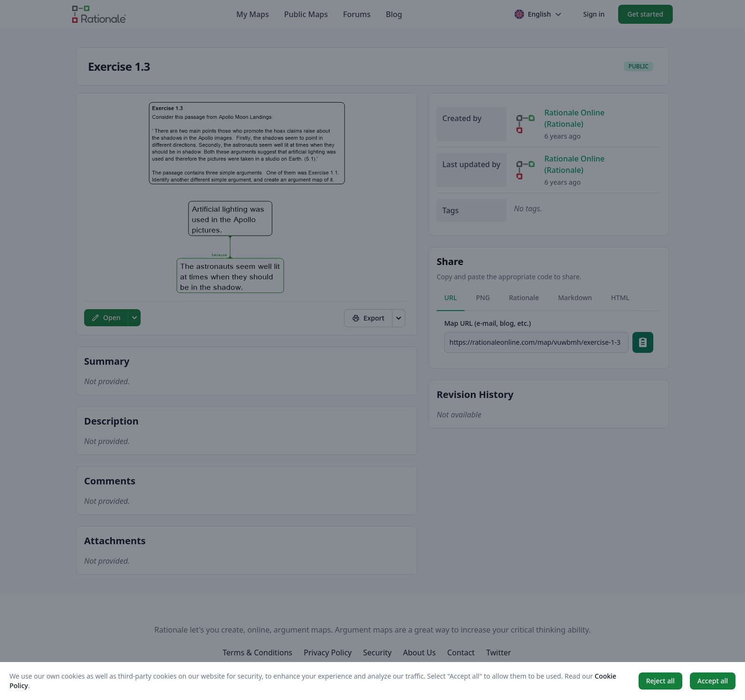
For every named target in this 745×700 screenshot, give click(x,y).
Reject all (660, 681)
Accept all (713, 681)
